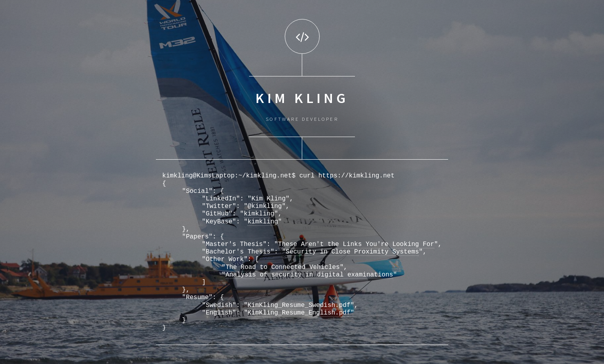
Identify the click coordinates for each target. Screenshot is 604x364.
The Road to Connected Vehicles (283, 267)
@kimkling (265, 206)
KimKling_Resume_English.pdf (299, 313)
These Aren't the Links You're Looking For (356, 244)
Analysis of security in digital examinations (309, 275)
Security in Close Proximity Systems (352, 252)
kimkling (259, 214)
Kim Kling (268, 199)
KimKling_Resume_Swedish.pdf (299, 305)
